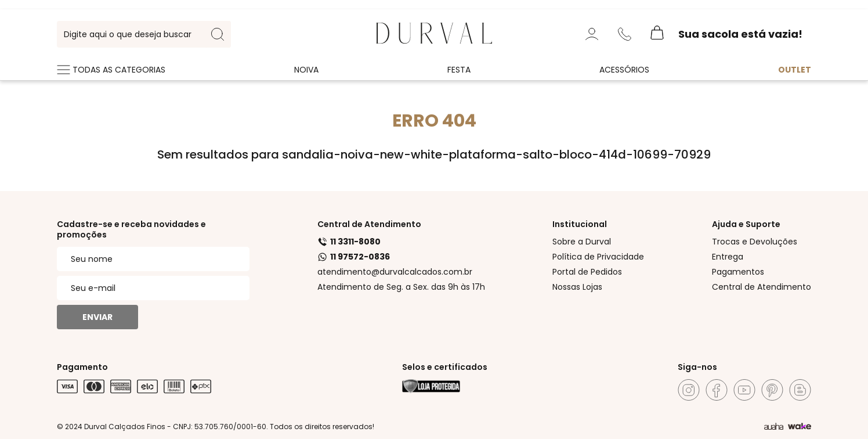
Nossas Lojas (577, 287)
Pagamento (82, 367)
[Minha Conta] (592, 34)
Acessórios (624, 70)
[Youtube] (744, 390)
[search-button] (218, 34)
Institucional (580, 224)
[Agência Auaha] (774, 427)
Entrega (728, 257)
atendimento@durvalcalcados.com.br (395, 272)
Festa (459, 70)
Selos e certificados (445, 367)
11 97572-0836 (354, 257)
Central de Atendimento (369, 224)
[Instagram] (689, 390)
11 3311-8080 (349, 242)
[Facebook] (717, 390)
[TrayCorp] (800, 427)
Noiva (306, 70)
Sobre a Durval (582, 242)
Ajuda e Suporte (746, 224)
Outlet (795, 70)
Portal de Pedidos (587, 272)
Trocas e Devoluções (755, 242)
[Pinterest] (772, 390)
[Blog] (800, 390)
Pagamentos (738, 272)
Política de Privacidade (598, 257)
